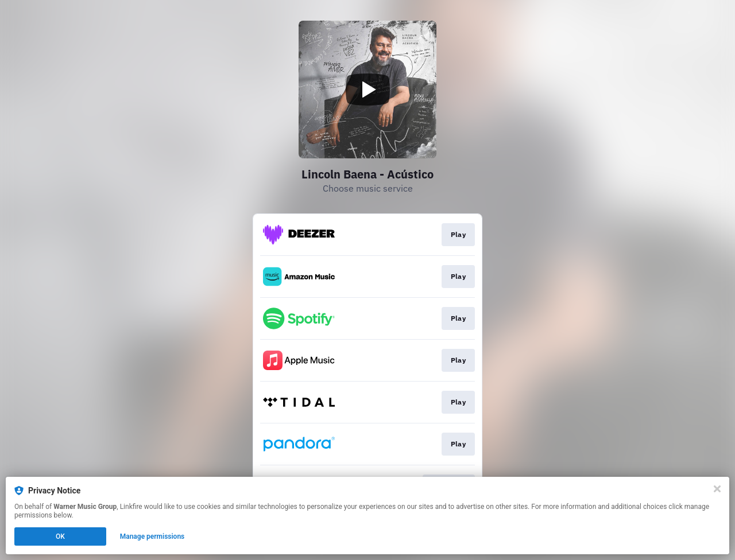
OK (60, 536)
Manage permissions (152, 536)
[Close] (717, 489)
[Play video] (367, 90)
